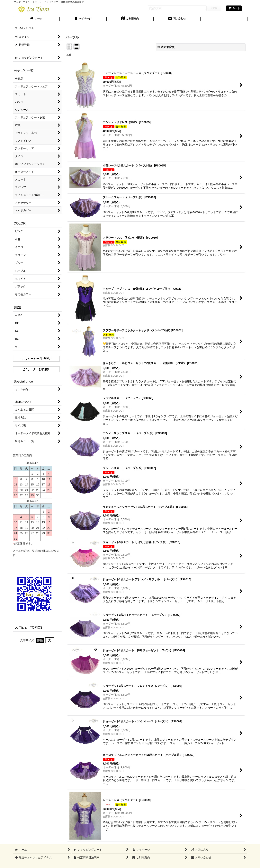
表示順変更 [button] (166, 47)
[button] (224, 19)
